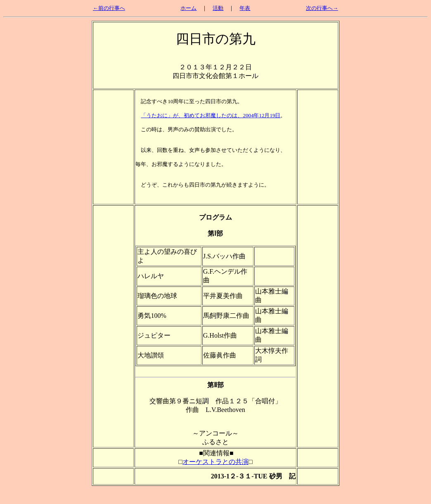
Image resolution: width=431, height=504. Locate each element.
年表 (245, 8)
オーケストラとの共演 (215, 462)
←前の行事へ (109, 8)
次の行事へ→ (322, 8)
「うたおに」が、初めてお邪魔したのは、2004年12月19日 (211, 115)
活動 (218, 8)
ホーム (188, 8)
